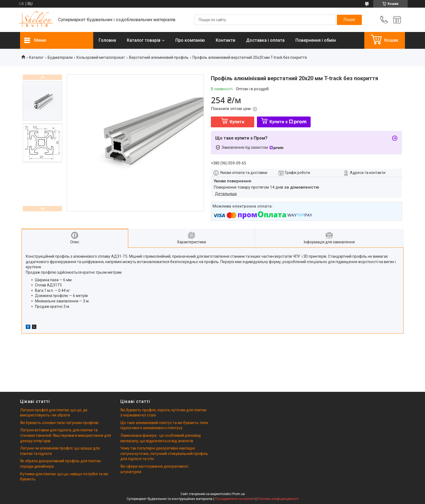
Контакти (226, 40)
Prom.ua (239, 494)
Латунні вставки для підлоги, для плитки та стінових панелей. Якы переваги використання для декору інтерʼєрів (65, 435)
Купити (237, 122)
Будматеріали (60, 57)
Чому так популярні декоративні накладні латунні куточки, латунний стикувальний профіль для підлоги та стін (164, 453)
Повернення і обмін (316, 40)
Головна (107, 40)
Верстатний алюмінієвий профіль (159, 57)
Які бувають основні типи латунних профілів (59, 423)
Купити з (288, 122)
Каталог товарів (144, 40)
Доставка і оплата (265, 40)
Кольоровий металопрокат (101, 57)
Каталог (36, 57)
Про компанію (190, 40)
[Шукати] (349, 20)
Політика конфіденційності (278, 499)
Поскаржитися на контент (235, 499)
